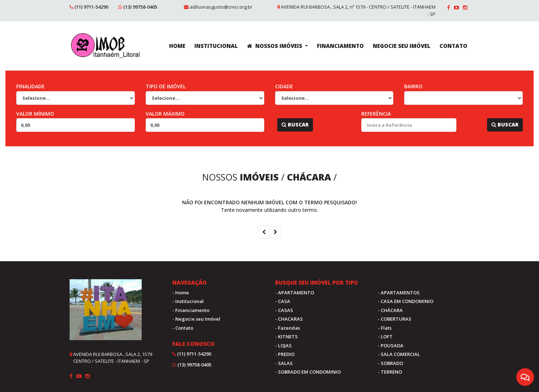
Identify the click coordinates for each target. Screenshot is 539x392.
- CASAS (284, 310)
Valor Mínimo (35, 114)
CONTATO (453, 46)
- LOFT (385, 337)
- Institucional (188, 301)
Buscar (295, 124)
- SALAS (284, 363)
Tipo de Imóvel (166, 86)
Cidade (284, 86)
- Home (181, 293)
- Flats (385, 328)
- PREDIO (285, 354)
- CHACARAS (289, 319)
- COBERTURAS (395, 319)
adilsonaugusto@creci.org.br (221, 7)
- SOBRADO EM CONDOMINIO (308, 372)
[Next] (275, 232)
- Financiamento (191, 310)
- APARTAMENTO (295, 293)
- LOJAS (283, 346)
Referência (376, 114)
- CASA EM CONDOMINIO (406, 301)
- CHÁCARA (390, 310)
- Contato (183, 328)
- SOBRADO (390, 363)
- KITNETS (286, 337)
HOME (177, 46)
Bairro (413, 86)
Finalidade (30, 86)
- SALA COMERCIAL (399, 354)
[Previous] (264, 232)
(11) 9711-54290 (91, 7)
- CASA (283, 301)
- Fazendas (288, 328)
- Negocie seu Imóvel (196, 319)
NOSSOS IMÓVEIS (275, 46)
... (274, 124)
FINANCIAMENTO (340, 46)
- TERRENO (390, 372)
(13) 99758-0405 (140, 7)
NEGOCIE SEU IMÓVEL (402, 46)
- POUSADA (391, 346)
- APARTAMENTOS (399, 293)
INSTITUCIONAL (216, 46)
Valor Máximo (165, 114)
